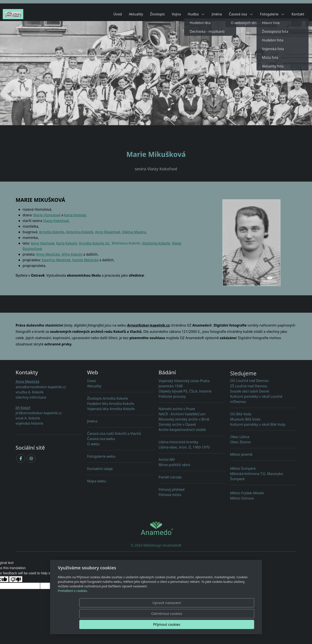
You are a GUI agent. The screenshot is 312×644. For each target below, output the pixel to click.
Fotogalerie (272, 14)
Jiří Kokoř (23, 408)
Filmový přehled (171, 490)
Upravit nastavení (147, 624)
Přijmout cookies (233, 624)
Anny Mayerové (108, 232)
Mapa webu (97, 481)
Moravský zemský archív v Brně (184, 419)
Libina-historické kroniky (178, 442)
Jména (217, 14)
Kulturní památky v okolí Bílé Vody (258, 424)
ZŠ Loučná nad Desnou (249, 386)
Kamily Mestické (85, 260)
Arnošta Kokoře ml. (94, 243)
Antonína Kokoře (80, 232)
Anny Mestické (48, 254)
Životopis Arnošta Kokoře (107, 398)
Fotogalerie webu (101, 456)
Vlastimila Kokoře (156, 243)
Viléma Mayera (134, 232)
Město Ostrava (242, 498)
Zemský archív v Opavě (177, 424)
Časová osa (241, 14)
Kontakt (298, 14)
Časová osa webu (101, 439)
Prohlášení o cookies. (73, 612)
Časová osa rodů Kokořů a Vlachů (114, 434)
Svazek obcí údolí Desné (250, 391)
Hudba (196, 14)
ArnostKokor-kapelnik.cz (148, 325)
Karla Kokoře (67, 243)
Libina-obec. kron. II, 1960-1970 (192, 449)
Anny (35, 243)
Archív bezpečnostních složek (182, 430)
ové (39, 249)
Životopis (157, 14)
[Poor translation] (16, 579)
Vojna (176, 14)
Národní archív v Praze (177, 409)
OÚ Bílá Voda (241, 414)
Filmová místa (170, 495)
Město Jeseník (241, 454)
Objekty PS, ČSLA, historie (185, 391)
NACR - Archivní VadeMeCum (182, 414)
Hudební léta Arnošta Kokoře (111, 404)
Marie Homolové (47, 215)
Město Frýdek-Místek (247, 493)
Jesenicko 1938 (171, 386)
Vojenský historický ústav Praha (184, 381)
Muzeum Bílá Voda (245, 419)
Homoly (80, 215)
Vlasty (56, 221)
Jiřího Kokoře (72, 254)
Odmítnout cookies (190, 624)
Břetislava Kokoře (126, 243)
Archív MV (167, 460)
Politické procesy (172, 396)
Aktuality (136, 14)
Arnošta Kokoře (52, 232)
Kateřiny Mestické (56, 260)
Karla (68, 215)
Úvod (118, 14)
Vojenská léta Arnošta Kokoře (111, 409)
